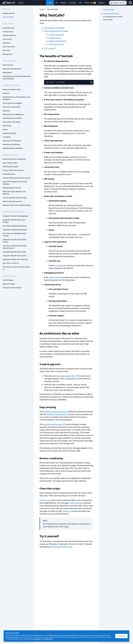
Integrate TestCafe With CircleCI (15, 230)
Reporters (6, 111)
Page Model (7, 72)
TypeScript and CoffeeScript (13, 114)
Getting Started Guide (63, 547)
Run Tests (6, 50)
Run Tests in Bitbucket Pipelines (15, 226)
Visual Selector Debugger (12, 103)
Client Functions (9, 47)
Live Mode (7, 137)
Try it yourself (50, 48)
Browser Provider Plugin (12, 288)
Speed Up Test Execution (12, 69)
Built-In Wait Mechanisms (12, 201)
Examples (73, 3)
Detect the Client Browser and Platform (14, 193)
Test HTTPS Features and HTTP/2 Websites (15, 183)
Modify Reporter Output (12, 188)
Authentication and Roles (12, 118)
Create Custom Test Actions (13, 170)
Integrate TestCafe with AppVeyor (16, 216)
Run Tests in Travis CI (11, 263)
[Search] (118, 3)
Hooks (5, 129)
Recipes (63, 3)
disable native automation (56, 412)
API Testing (7, 126)
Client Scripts (45, 500)
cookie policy (49, 639)
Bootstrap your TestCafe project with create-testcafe (17, 77)
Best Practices (8, 65)
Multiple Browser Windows (13, 148)
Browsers (6, 93)
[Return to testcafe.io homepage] (4, 3)
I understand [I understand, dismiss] (121, 636)
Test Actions (7, 39)
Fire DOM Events (9, 174)
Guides (50, 3)
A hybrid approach (56, 35)
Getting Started (9, 13)
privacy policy (37, 639)
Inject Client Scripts (10, 163)
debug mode (55, 277)
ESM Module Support (11, 167)
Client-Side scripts (56, 44)
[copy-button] (91, 82)
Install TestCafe (9, 28)
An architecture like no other (56, 31)
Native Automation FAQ (12, 89)
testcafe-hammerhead (58, 414)
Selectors (67, 511)
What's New (90, 3)
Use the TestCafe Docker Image (15, 198)
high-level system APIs (67, 376)
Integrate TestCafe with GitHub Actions (14, 241)
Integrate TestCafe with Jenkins (15, 256)
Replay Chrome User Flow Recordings (17, 205)
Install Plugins (8, 280)
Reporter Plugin (9, 284)
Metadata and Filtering (11, 144)
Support (101, 3)
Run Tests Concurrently (11, 107)
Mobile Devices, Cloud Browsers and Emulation (16, 98)
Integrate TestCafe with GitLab (14, 252)
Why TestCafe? (8, 17)
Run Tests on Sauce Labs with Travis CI (16, 268)
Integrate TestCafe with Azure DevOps (14, 221)
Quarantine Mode (9, 133)
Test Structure (8, 32)
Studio (21, 3)
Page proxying (55, 38)
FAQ (80, 3)
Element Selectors (10, 35)
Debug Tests (7, 54)
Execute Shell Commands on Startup (16, 178)
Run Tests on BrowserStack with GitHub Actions (15, 247)
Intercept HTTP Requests (12, 141)
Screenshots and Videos (12, 122)
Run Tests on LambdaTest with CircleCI (14, 235)
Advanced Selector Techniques (14, 159)
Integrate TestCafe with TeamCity (15, 259)
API (57, 3)
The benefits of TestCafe (54, 28)
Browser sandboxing (57, 41)
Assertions (7, 43)
